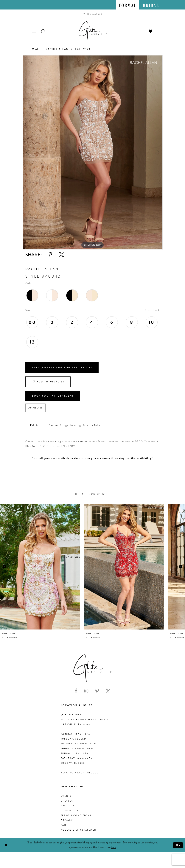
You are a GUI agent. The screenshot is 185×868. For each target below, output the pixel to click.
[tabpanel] (93, 152)
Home (34, 49)
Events (66, 796)
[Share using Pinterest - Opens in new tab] (50, 255)
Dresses (67, 801)
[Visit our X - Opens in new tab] (108, 691)
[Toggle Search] (43, 31)
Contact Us (70, 811)
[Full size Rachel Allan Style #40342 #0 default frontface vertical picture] (93, 152)
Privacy (67, 820)
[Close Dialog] (6, 845)
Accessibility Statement (79, 830)
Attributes (36, 408)
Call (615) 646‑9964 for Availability (62, 368)
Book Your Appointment (53, 396)
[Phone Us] (92, 14)
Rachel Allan (57, 49)
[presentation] (40, 567)
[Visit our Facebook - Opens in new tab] (76, 691)
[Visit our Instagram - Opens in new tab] (86, 691)
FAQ (64, 825)
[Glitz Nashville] (93, 31)
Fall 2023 (83, 49)
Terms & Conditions (76, 815)
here (114, 847)
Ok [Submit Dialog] (178, 845)
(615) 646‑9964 (71, 715)
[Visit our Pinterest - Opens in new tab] (97, 691)
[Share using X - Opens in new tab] (62, 255)
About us (68, 806)
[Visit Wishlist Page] (151, 31)
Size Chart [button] (152, 310)
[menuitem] (128, 5)
